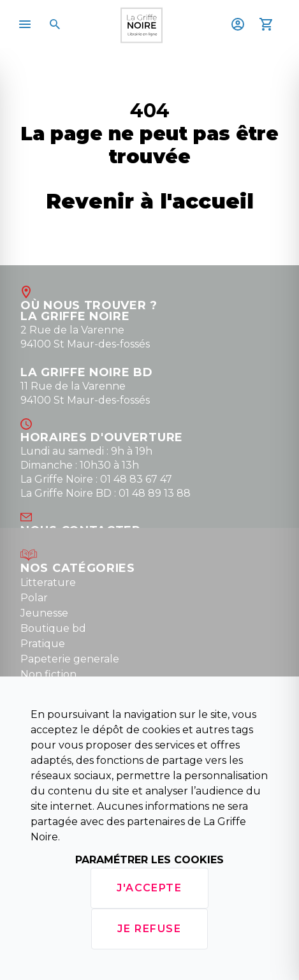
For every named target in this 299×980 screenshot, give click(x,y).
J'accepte (149, 888)
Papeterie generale (70, 659)
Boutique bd (53, 628)
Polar (34, 598)
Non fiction (48, 674)
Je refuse (149, 929)
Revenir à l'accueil (150, 201)
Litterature (48, 582)
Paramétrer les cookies (149, 860)
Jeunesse (44, 613)
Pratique (43, 644)
